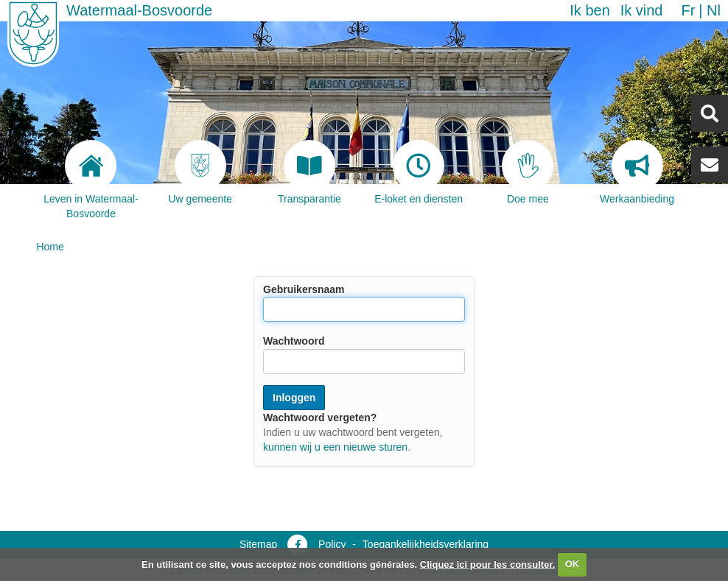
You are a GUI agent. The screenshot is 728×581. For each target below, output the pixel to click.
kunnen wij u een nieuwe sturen (335, 447)
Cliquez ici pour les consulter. (488, 564)
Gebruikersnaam (304, 289)
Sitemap (258, 544)
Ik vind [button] (642, 10)
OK (573, 564)
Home (50, 247)
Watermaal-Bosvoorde (139, 10)
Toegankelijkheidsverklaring (426, 544)
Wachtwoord (294, 342)
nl (714, 10)
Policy (332, 544)
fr (688, 10)
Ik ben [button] (589, 10)
